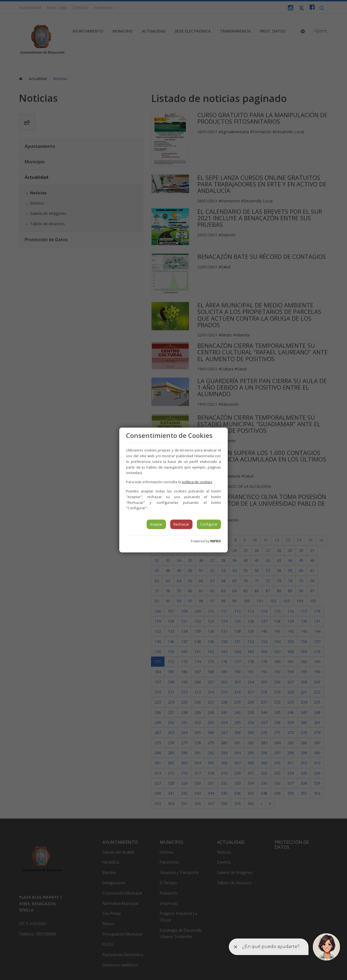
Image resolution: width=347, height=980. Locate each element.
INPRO (216, 541)
